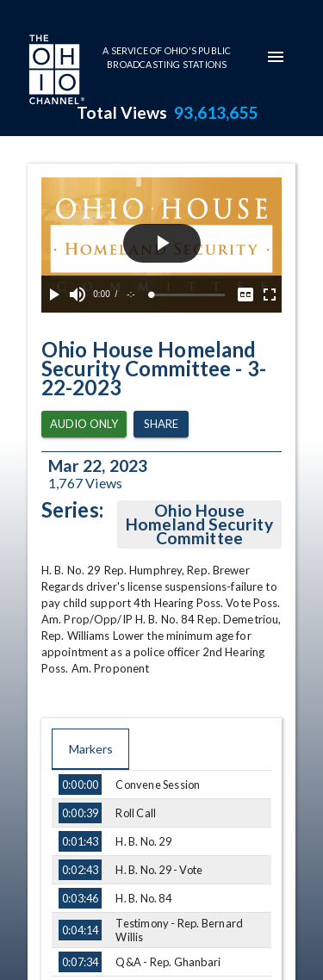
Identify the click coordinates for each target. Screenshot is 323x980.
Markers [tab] (90, 749)
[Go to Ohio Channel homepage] (55, 71)
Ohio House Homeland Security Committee (199, 524)
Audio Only (84, 424)
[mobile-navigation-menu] (276, 57)
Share (161, 424)
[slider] (188, 295)
